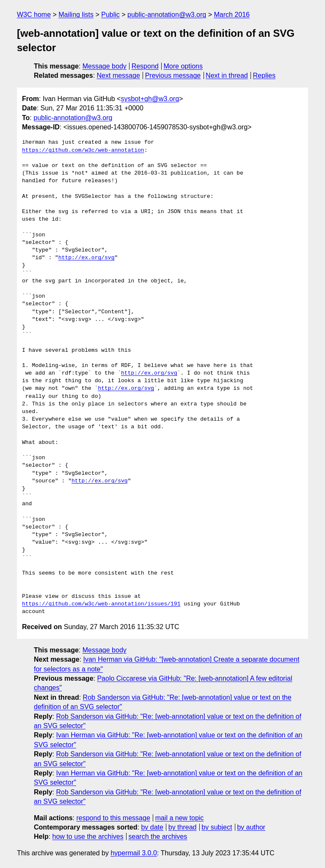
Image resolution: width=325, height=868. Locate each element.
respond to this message (113, 818)
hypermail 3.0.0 (134, 853)
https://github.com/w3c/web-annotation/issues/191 (101, 604)
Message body (105, 66)
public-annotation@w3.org (167, 15)
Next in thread (227, 75)
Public (110, 15)
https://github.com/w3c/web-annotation (83, 151)
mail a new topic (180, 818)
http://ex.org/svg (87, 258)
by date (152, 827)
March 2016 (232, 15)
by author (251, 827)
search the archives (158, 837)
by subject (217, 827)
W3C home (34, 15)
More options (183, 66)
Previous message (173, 75)
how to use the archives (88, 837)
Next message (118, 75)
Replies (264, 75)
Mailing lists (76, 15)
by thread (183, 827)
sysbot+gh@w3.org (150, 99)
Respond (145, 66)
